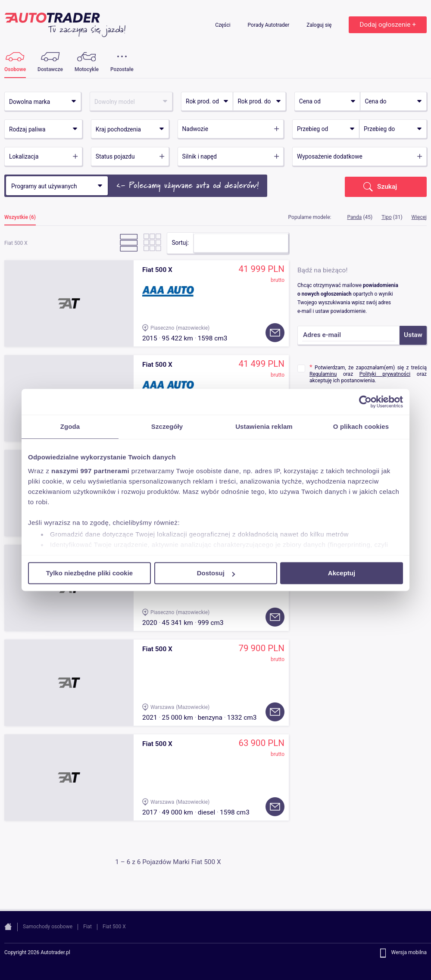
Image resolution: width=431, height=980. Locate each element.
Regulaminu (323, 374)
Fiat (87, 927)
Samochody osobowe (48, 927)
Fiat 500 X (114, 927)
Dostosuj (216, 573)
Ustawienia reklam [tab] (264, 426)
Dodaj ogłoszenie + (388, 25)
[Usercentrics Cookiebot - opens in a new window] (365, 402)
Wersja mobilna (409, 953)
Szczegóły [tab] (167, 426)
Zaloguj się (320, 25)
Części (223, 25)
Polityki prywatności (385, 374)
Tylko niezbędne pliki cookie (89, 573)
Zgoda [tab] (70, 426)
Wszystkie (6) (20, 217)
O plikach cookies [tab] (361, 426)
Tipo (387, 217)
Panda (354, 217)
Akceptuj (342, 573)
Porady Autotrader (269, 25)
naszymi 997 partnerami (90, 471)
